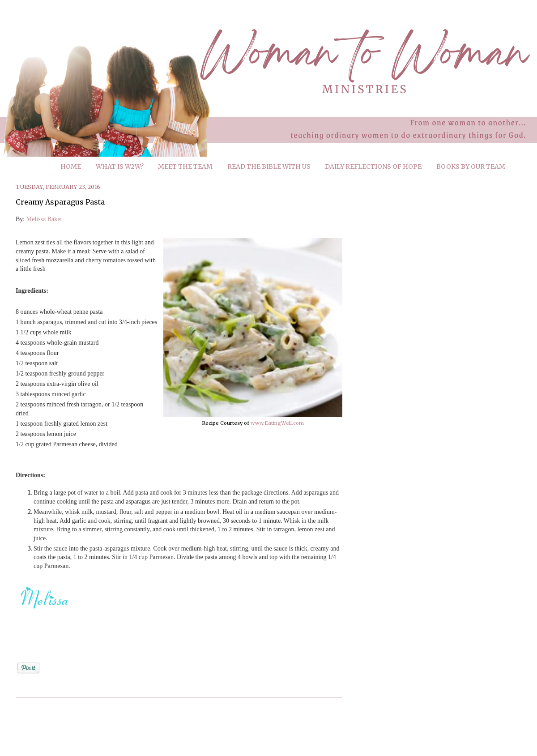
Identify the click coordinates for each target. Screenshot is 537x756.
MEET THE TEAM (185, 167)
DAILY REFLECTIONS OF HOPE (373, 167)
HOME (71, 167)
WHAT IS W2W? (120, 167)
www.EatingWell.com (277, 423)
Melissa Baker (44, 219)
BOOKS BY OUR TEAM (471, 167)
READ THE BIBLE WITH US (269, 167)
